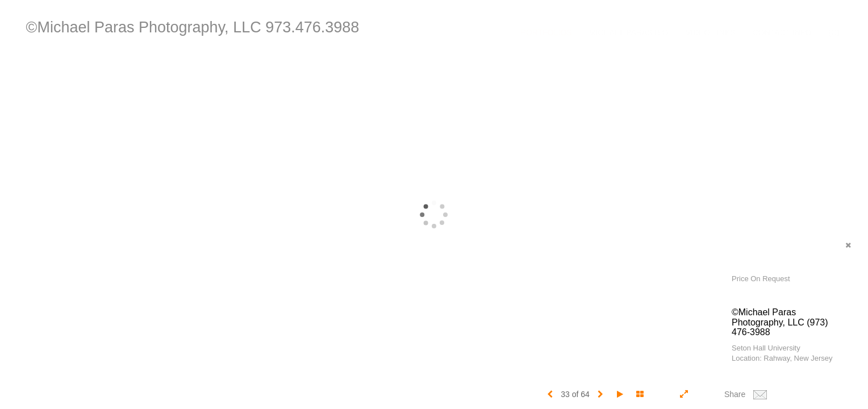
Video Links (711, 32)
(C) (834, 32)
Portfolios (546, 32)
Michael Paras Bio (629, 32)
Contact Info (782, 32)
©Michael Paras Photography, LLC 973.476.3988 (193, 27)
